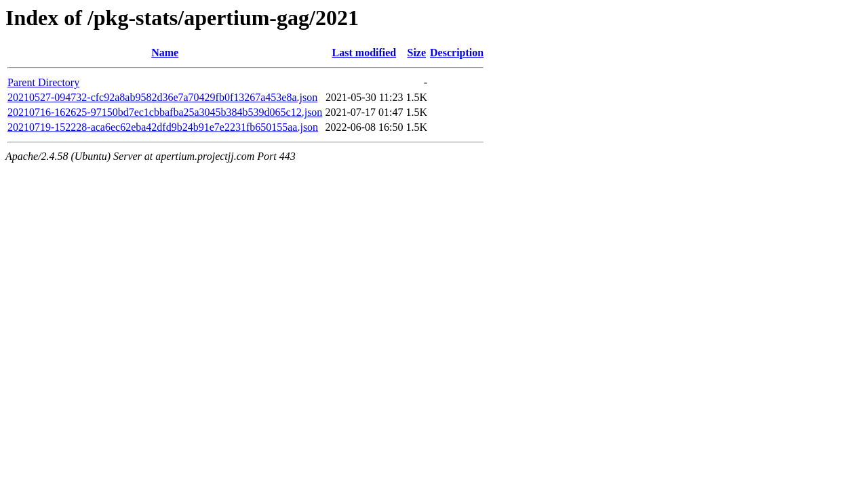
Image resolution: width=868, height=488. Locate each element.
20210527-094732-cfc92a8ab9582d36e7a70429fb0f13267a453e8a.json (162, 97)
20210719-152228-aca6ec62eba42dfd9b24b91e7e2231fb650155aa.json (163, 127)
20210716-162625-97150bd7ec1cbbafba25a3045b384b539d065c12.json (165, 112)
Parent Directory (43, 82)
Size (416, 53)
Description (457, 53)
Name (165, 53)
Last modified (364, 53)
